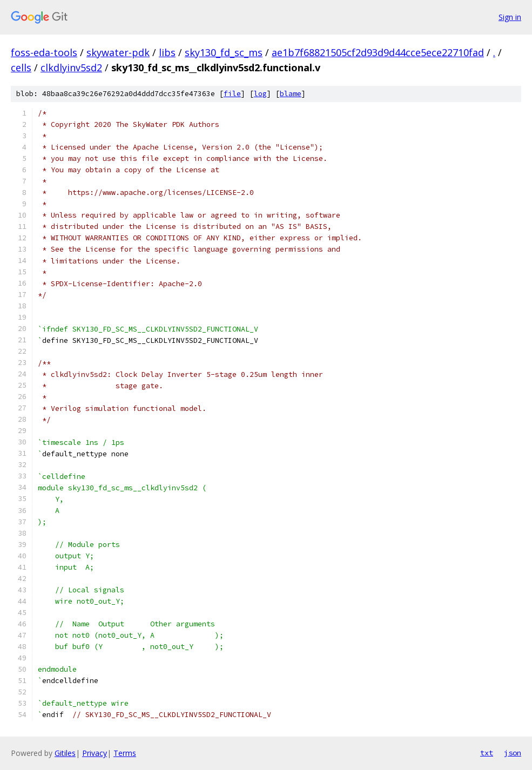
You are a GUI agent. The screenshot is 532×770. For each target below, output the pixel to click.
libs (167, 52)
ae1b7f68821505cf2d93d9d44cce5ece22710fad (378, 52)
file (232, 94)
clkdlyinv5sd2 (71, 67)
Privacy (95, 753)
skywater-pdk (118, 52)
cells (21, 67)
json (513, 753)
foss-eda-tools (44, 52)
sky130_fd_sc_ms (224, 52)
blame (291, 94)
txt (487, 753)
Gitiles (65, 753)
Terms (125, 753)
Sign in (510, 17)
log (260, 94)
